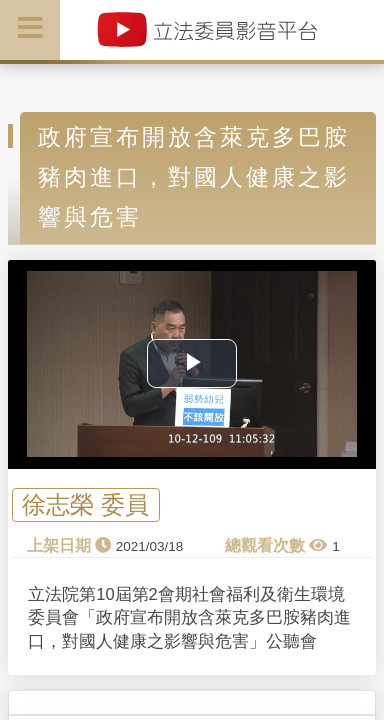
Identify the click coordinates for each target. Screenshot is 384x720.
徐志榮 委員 (85, 504)
